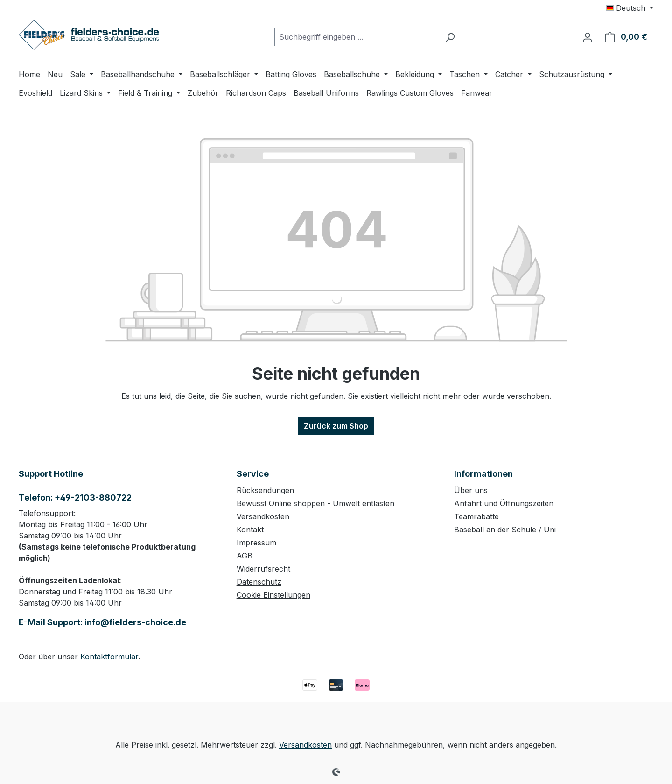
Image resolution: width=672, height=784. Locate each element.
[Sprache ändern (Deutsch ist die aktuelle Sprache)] (630, 8)
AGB (245, 556)
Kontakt (250, 530)
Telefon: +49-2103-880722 (75, 498)
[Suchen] (450, 37)
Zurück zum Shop (336, 426)
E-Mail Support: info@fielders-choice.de (102, 622)
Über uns (471, 490)
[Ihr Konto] (588, 37)
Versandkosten (263, 516)
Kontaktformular (109, 657)
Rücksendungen (265, 490)
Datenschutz (259, 582)
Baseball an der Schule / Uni (505, 530)
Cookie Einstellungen (273, 595)
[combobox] (357, 37)
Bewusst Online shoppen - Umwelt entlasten (315, 503)
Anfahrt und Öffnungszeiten (504, 503)
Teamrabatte (476, 516)
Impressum (256, 543)
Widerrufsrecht (263, 569)
